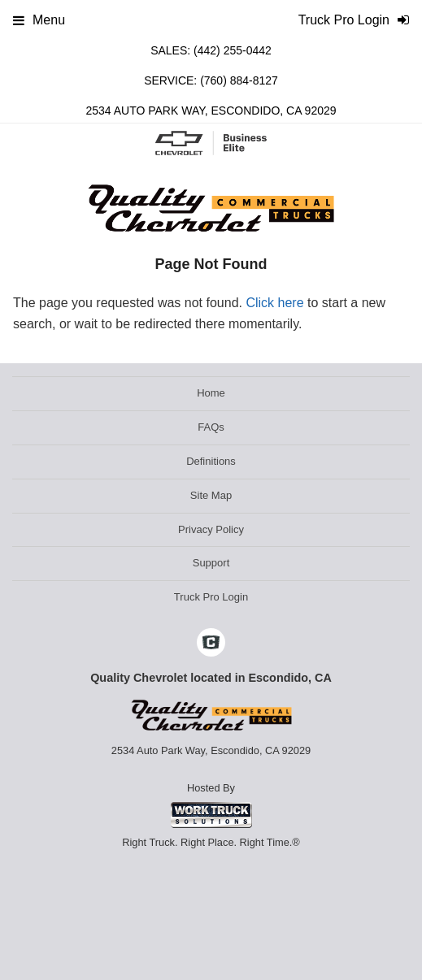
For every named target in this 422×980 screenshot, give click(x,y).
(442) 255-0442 (233, 50)
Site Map (211, 495)
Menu (39, 20)
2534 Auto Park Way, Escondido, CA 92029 (211, 111)
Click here (274, 303)
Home (211, 393)
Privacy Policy (211, 529)
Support (211, 563)
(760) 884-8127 (239, 80)
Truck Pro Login (211, 597)
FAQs (211, 427)
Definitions (211, 461)
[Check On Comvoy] (211, 644)
